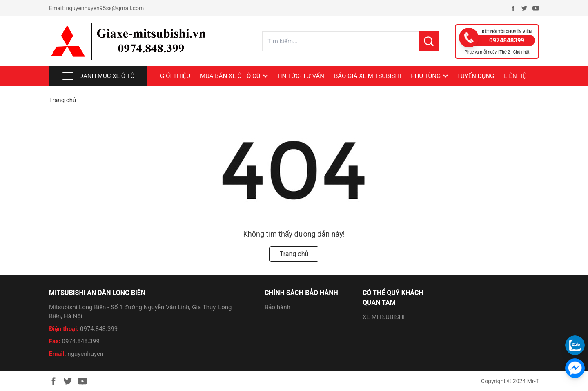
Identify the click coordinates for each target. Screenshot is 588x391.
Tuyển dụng (476, 76)
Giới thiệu (175, 76)
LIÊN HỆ (515, 76)
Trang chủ (62, 100)
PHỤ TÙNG (426, 76)
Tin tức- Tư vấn (301, 76)
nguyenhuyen (85, 354)
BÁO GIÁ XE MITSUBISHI (367, 76)
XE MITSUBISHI (384, 317)
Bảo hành (277, 307)
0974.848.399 (99, 329)
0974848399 (507, 40)
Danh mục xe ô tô (98, 76)
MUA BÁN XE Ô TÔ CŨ (230, 76)
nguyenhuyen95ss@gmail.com (105, 8)
